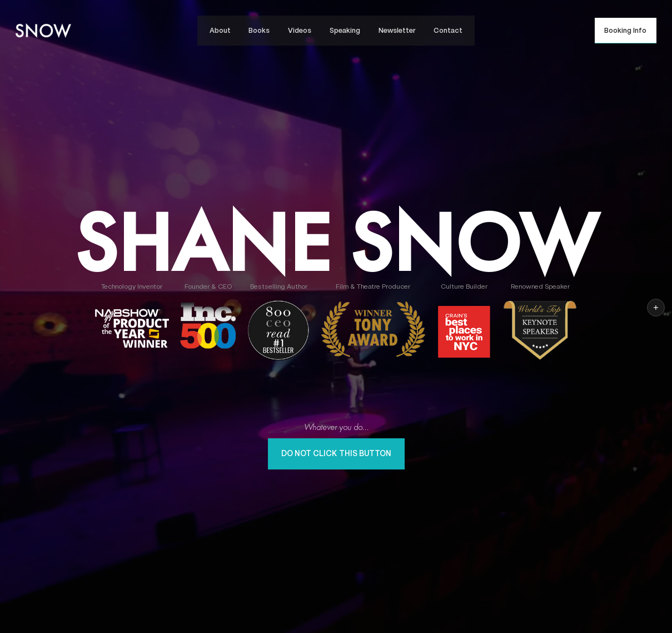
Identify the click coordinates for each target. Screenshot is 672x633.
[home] (43, 31)
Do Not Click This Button (336, 454)
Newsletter (397, 30)
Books (259, 30)
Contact (448, 30)
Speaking (345, 30)
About (220, 30)
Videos (300, 30)
